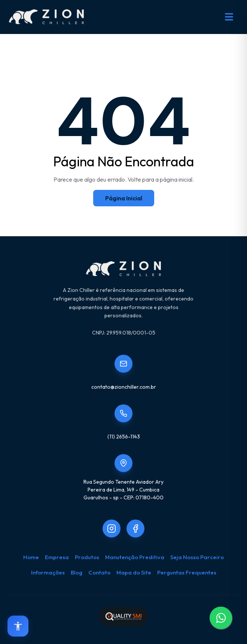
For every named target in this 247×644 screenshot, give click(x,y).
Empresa (57, 557)
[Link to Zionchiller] (112, 529)
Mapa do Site (134, 572)
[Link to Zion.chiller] (135, 529)
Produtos (87, 557)
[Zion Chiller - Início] (46, 17)
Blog (77, 572)
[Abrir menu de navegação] (229, 17)
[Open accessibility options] (18, 626)
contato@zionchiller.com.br (124, 387)
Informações (48, 572)
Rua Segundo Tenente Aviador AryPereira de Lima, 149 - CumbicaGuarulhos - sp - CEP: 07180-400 (124, 490)
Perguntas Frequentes (187, 572)
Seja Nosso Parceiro (197, 557)
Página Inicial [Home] (124, 198)
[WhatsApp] (221, 618)
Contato (99, 572)
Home (31, 557)
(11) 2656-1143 (124, 437)
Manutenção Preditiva (135, 557)
